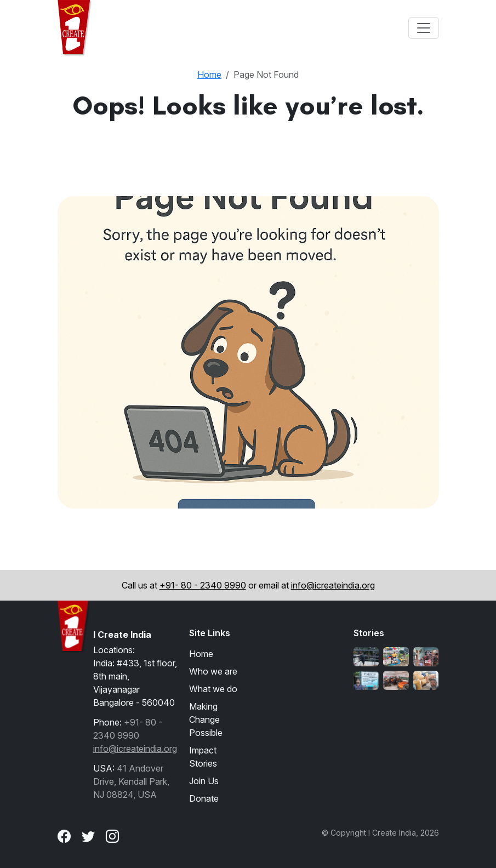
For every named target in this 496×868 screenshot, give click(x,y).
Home (209, 75)
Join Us (204, 781)
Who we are (213, 671)
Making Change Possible (206, 719)
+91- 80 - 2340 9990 (203, 585)
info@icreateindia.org (333, 585)
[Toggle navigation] (424, 28)
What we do (213, 689)
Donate (204, 798)
